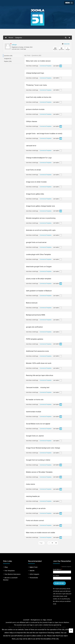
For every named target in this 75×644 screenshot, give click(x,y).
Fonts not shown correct (35, 520)
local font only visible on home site (39, 97)
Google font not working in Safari (38, 460)
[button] (69, 3)
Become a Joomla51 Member (10, 579)
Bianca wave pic (32, 303)
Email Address (58, 569)
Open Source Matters (62, 622)
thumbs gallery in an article (36, 508)
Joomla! (19, 625)
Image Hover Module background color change (43, 448)
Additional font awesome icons (37, 351)
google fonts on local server (36, 242)
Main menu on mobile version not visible (40, 533)
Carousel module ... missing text (38, 387)
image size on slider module (36, 182)
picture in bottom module (35, 109)
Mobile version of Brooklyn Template (39, 472)
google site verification (34, 327)
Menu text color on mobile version (38, 61)
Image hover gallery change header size (40, 206)
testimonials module (34, 412)
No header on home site (35, 400)
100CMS (32, 571)
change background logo (35, 73)
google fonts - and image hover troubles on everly (44, 133)
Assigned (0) (8, 59)
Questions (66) (8, 56)
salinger (14, 45)
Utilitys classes (32, 121)
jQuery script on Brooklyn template (39, 279)
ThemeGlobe (34, 578)
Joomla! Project (47, 622)
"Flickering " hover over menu (36, 85)
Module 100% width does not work (39, 363)
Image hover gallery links (35, 194)
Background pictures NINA (36, 315)
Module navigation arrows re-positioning (41, 218)
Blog (6, 567)
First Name (56, 576)
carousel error (31, 146)
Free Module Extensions (13, 574)
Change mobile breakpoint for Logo (39, 158)
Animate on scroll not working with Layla (41, 230)
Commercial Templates (46, 66)
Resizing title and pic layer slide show (40, 375)
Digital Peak (33, 567)
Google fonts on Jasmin (35, 436)
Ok (71, 631)
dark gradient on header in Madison (39, 291)
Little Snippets (34, 574)
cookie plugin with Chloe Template (38, 254)
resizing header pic (33, 496)
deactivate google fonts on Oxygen (39, 267)
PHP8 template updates (35, 339)
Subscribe (66, 44)
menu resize (30, 484)
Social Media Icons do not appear (38, 424)
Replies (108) (8, 61)
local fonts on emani (33, 170)
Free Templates (10, 571)
